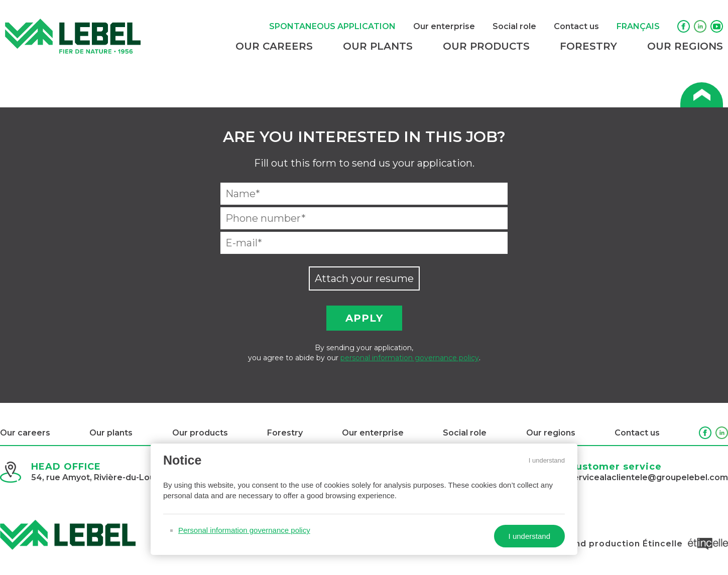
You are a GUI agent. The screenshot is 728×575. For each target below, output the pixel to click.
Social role (514, 26)
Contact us (576, 26)
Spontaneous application (332, 26)
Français (638, 26)
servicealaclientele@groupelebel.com (648, 477)
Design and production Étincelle (631, 544)
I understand (547, 460)
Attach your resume (364, 278)
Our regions (685, 46)
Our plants (378, 46)
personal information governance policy (410, 358)
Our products (486, 46)
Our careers (274, 46)
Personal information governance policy (244, 530)
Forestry (588, 46)
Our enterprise (444, 26)
